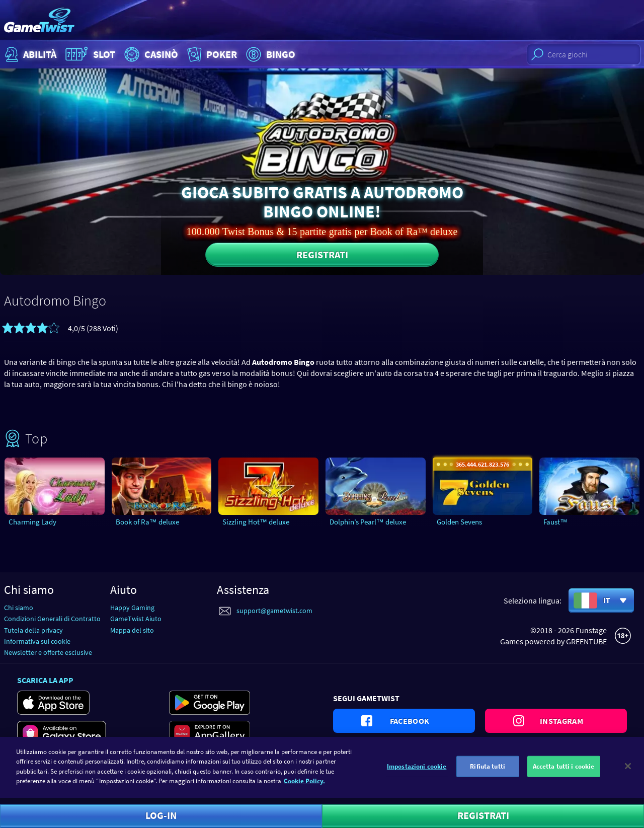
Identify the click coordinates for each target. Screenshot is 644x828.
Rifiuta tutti (488, 773)
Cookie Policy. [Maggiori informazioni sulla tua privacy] (304, 787)
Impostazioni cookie (417, 773)
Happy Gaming (132, 608)
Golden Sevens (459, 522)
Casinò (150, 54)
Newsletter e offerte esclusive (48, 652)
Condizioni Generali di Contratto (52, 619)
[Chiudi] (628, 773)
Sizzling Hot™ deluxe (256, 522)
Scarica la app (45, 680)
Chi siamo (19, 608)
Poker (211, 54)
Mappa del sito (132, 630)
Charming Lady (32, 522)
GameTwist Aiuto (136, 619)
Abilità (29, 54)
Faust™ (555, 522)
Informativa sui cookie (37, 641)
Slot (89, 54)
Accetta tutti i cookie (564, 773)
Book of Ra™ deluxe (147, 522)
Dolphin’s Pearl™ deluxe (368, 522)
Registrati (322, 254)
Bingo (269, 54)
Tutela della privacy (33, 630)
